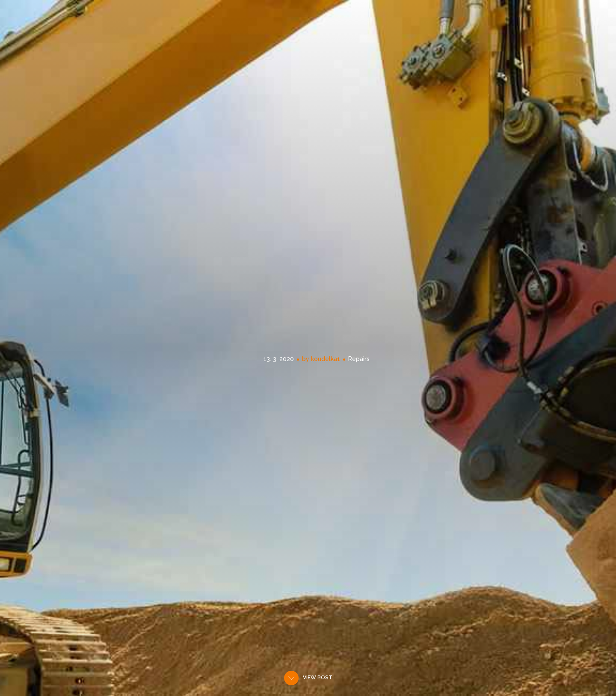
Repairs (359, 359)
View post (318, 678)
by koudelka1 (321, 359)
